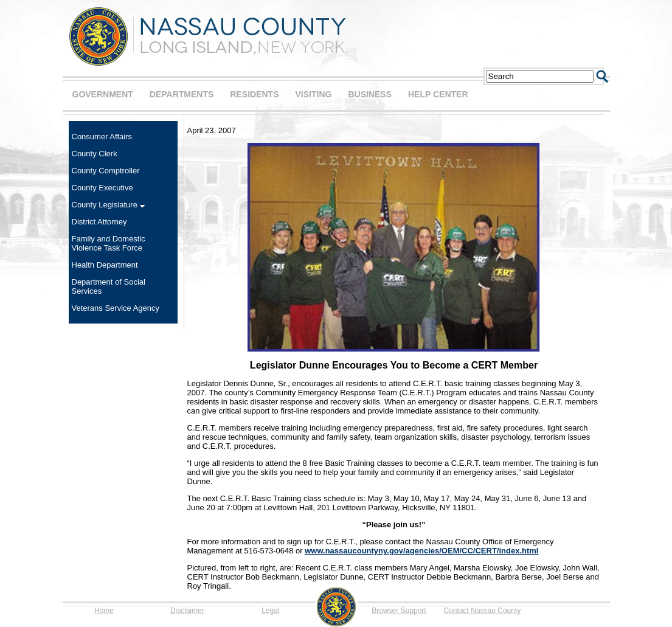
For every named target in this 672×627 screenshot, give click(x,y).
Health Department (105, 265)
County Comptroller (106, 171)
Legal (270, 611)
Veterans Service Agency (116, 308)
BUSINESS (370, 94)
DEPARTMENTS (182, 94)
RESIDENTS (254, 94)
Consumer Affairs (102, 137)
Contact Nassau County (483, 611)
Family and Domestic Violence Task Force (109, 243)
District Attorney (99, 222)
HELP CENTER (438, 94)
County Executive (102, 188)
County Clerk (95, 154)
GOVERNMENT (103, 94)
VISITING (314, 94)
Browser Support (399, 611)
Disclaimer (187, 611)
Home (104, 611)
